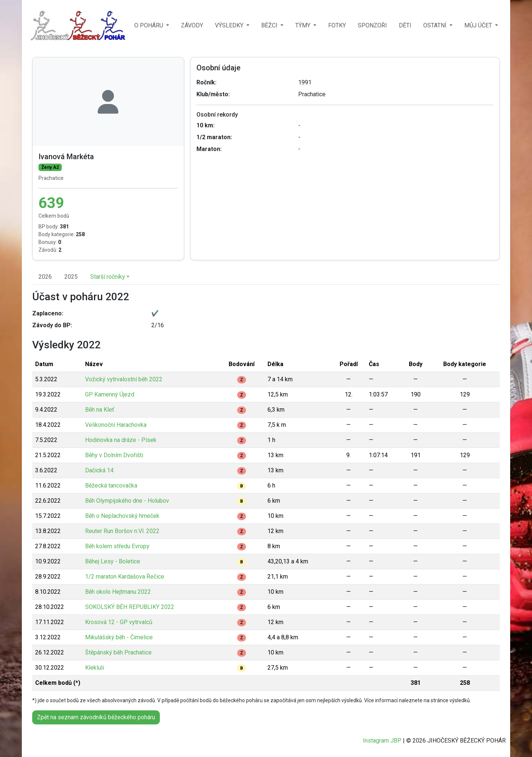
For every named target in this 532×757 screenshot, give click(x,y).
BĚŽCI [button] (270, 25)
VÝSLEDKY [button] (230, 25)
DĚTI (405, 25)
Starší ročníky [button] (108, 277)
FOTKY (337, 25)
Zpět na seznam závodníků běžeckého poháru (96, 717)
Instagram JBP (382, 741)
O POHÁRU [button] (149, 25)
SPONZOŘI (372, 25)
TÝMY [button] (304, 25)
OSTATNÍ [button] (436, 25)
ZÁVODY (192, 25)
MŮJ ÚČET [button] (479, 25)
